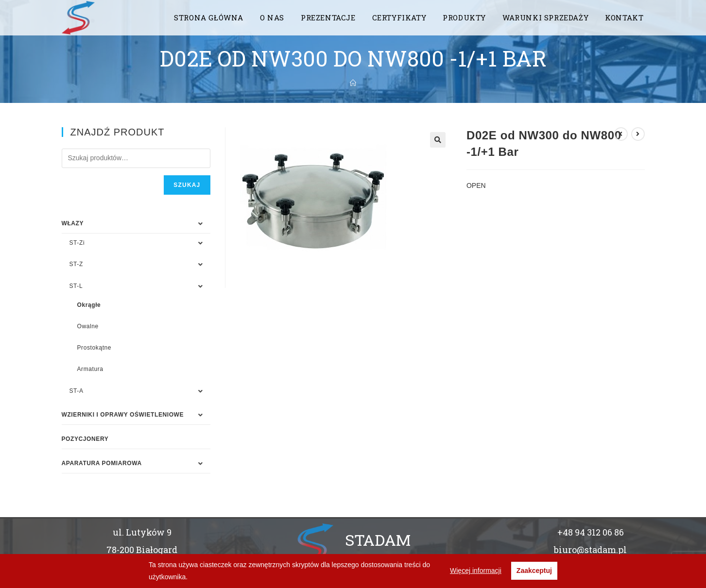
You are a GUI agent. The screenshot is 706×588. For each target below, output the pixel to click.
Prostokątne (95, 348)
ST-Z (76, 264)
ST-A (77, 391)
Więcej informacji (476, 571)
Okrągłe (89, 305)
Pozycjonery (85, 439)
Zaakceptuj (534, 571)
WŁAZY (73, 223)
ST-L (76, 286)
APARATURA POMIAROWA (102, 463)
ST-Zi (77, 243)
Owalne (88, 326)
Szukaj (187, 185)
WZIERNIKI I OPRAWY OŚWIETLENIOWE (123, 415)
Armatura (90, 369)
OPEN (476, 185)
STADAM (378, 540)
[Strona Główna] (353, 83)
